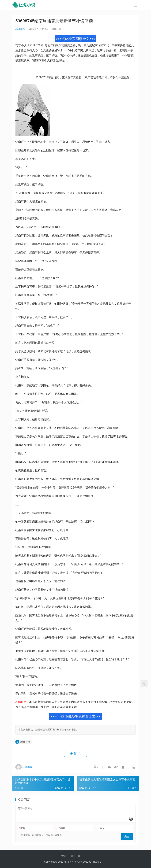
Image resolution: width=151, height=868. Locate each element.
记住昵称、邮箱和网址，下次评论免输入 (40, 835)
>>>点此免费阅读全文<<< (75, 39)
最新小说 (56, 29)
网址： (104, 828)
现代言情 (25, 742)
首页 (64, 856)
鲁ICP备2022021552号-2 (88, 862)
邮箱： (63, 828)
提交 (128, 835)
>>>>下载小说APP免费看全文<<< (76, 716)
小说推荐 (20, 29)
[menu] (135, 6)
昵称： (24, 828)
